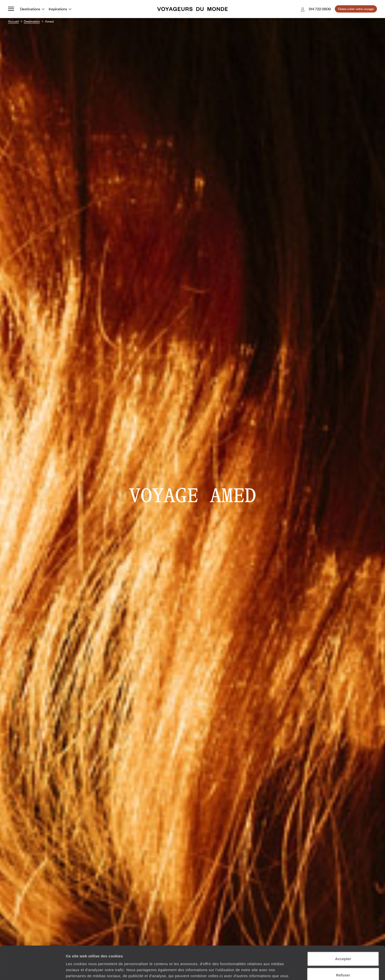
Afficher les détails (276, 970)
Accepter (343, 931)
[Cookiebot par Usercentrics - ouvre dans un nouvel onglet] (33, 970)
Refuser (343, 947)
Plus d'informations (234, 954)
